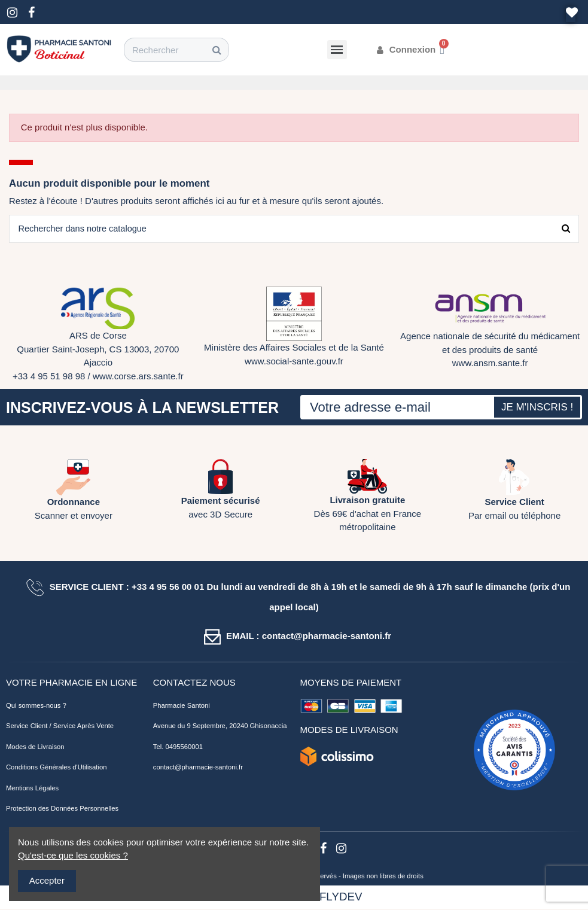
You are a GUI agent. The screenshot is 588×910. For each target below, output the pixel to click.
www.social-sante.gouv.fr (294, 362)
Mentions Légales (32, 789)
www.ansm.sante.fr (490, 364)
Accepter (47, 880)
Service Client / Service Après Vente (60, 727)
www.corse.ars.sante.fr (138, 377)
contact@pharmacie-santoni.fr (198, 768)
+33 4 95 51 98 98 (49, 377)
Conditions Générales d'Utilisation (57, 768)
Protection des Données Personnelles (62, 809)
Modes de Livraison (35, 747)
